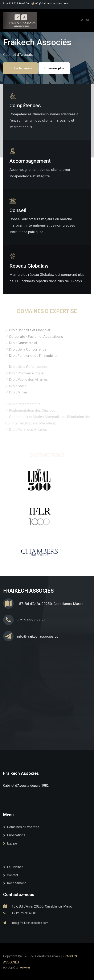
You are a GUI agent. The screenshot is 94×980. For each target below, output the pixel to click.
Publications (14, 835)
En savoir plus (54, 68)
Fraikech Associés (21, 773)
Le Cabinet (13, 867)
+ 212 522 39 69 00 (16, 4)
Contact (11, 875)
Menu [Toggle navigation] (86, 20)
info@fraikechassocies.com (50, 4)
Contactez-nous (20, 68)
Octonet (25, 968)
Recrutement (14, 883)
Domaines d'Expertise (21, 827)
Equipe (10, 843)
